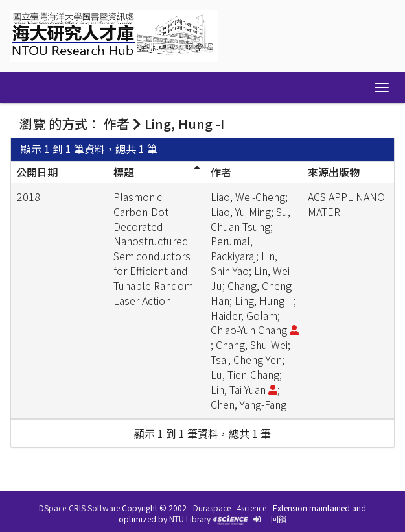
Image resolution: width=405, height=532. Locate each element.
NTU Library (190, 519)
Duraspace (212, 508)
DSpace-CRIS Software (79, 508)
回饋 (279, 519)
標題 (124, 172)
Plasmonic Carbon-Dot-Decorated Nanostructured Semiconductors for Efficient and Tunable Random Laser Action (153, 248)
